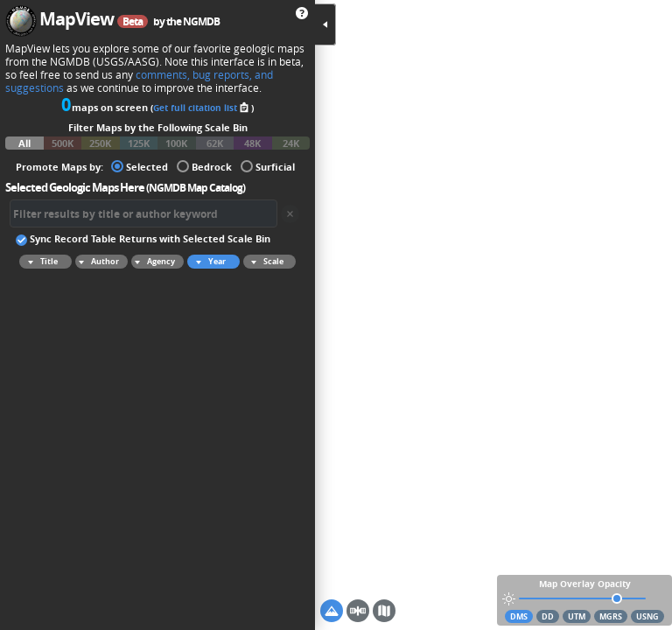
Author (97, 262)
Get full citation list (202, 108)
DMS (519, 616)
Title (40, 262)
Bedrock (204, 166)
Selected (140, 166)
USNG (647, 616)
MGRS (611, 616)
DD (548, 616)
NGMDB (201, 21)
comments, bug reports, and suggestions (139, 81)
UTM (577, 616)
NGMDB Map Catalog (196, 188)
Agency (153, 262)
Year (208, 262)
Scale (265, 262)
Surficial (268, 166)
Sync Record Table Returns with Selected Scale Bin (143, 238)
